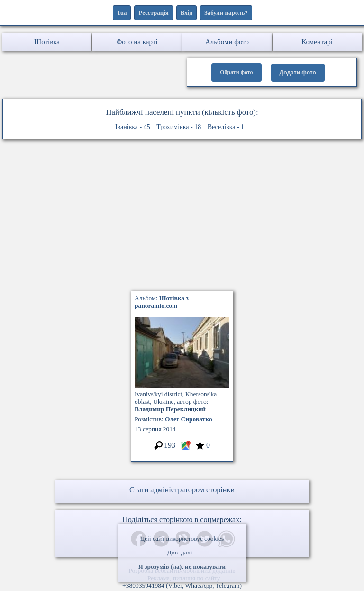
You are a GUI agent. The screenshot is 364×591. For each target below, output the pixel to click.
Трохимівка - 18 (179, 127)
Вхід (187, 13)
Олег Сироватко (189, 419)
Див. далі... (182, 552)
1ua (122, 13)
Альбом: (162, 302)
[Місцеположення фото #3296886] (186, 448)
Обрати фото (236, 72)
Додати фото (298, 73)
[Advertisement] (182, 218)
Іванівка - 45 (133, 127)
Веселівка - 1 (226, 127)
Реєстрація (153, 13)
